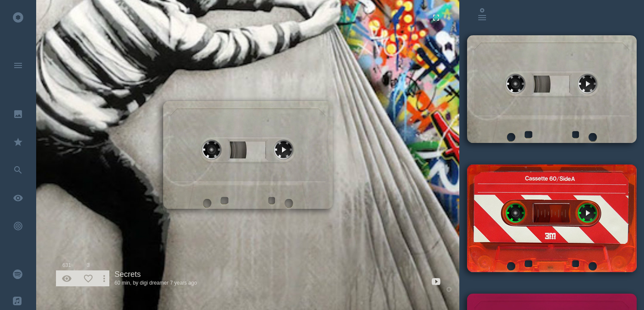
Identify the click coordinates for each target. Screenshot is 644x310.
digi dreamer (154, 283)
